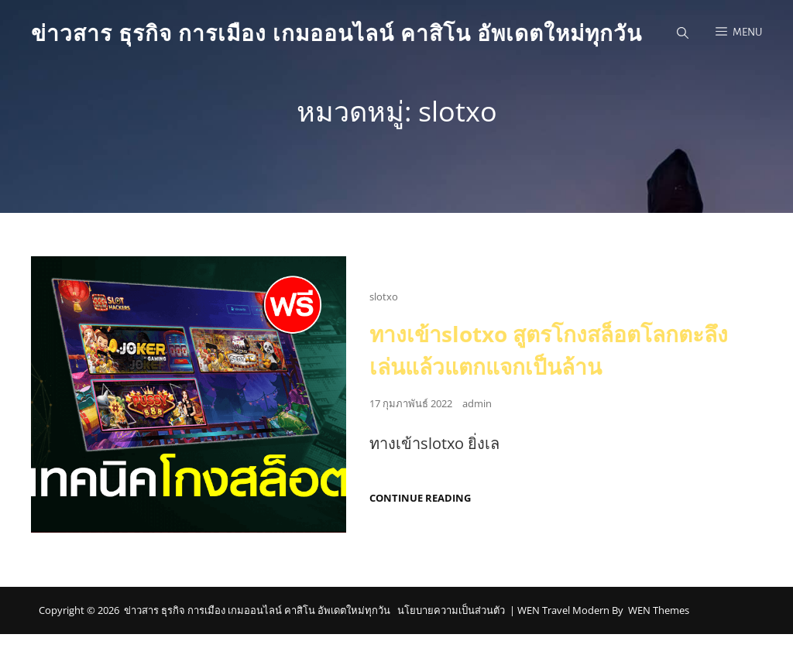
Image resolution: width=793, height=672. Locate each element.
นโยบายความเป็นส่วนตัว (451, 610)
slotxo (384, 297)
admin (477, 403)
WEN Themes (659, 610)
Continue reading (420, 498)
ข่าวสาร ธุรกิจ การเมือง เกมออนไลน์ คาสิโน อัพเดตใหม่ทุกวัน (336, 33)
